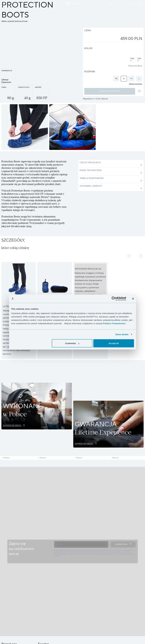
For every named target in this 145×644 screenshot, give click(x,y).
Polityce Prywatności (61, 586)
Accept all (114, 343)
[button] (129, 256)
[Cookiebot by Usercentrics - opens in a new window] (114, 299)
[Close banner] (133, 299)
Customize (72, 343)
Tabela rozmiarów (136, 84)
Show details (122, 334)
